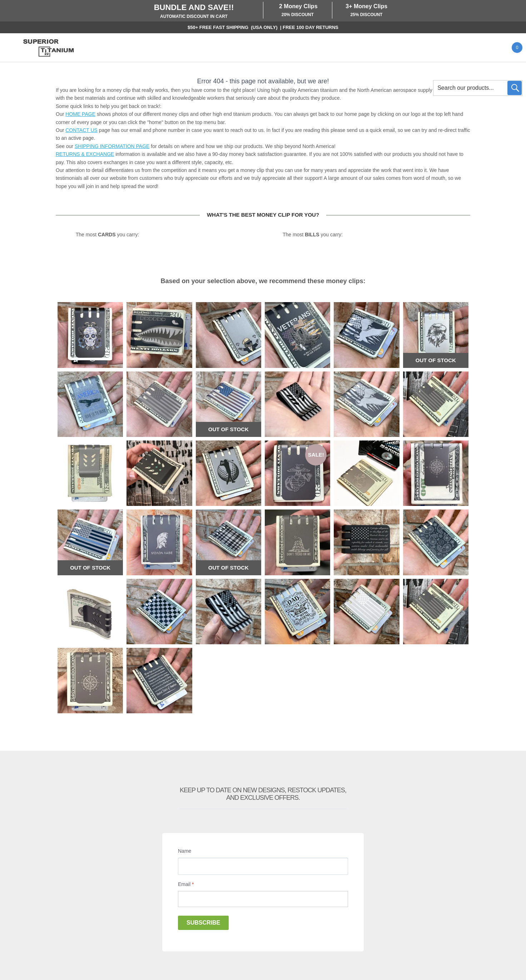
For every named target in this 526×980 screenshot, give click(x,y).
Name (185, 851)
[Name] (263, 866)
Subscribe (203, 923)
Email (186, 884)
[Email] (263, 899)
